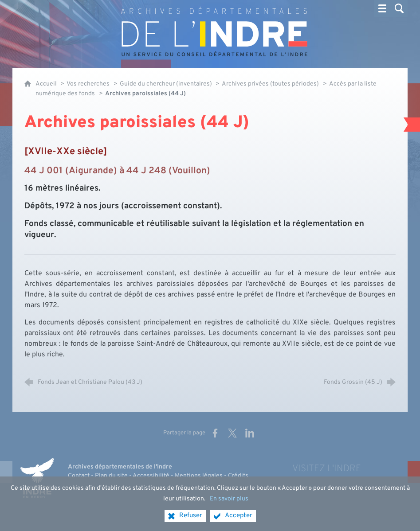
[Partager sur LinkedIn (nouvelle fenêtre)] (250, 433)
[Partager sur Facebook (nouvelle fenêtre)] (215, 433)
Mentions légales (199, 476)
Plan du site (111, 476)
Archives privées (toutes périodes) (270, 84)
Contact (79, 476)
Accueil (47, 84)
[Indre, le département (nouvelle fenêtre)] (37, 478)
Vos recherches (88, 84)
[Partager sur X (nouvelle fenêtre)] (232, 433)
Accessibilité (151, 476)
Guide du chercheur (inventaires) (167, 84)
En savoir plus (229, 505)
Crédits (238, 476)
